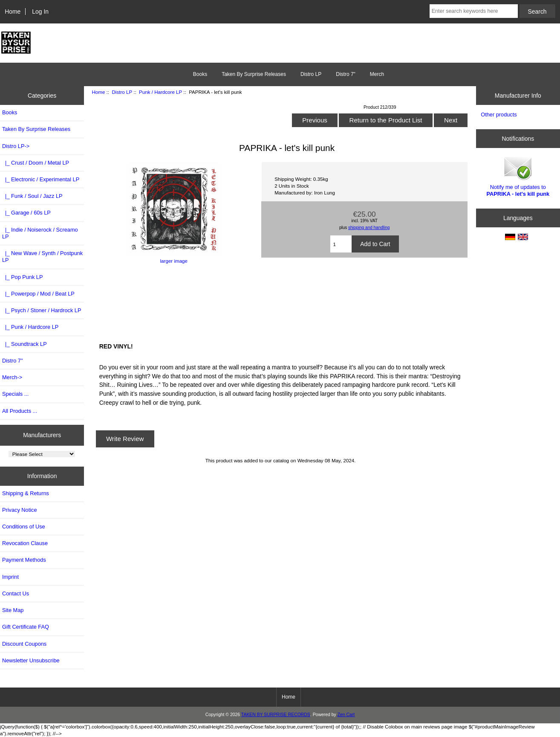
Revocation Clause (25, 543)
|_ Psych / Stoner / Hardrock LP (42, 310)
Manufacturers (42, 435)
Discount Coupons (24, 644)
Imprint (10, 577)
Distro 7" (346, 74)
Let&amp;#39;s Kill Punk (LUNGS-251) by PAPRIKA (281, 302)
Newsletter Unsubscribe (31, 660)
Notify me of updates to (518, 176)
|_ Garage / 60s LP (26, 213)
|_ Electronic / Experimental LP (41, 179)
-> (16, 146)
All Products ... (20, 411)
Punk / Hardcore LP (160, 92)
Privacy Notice (19, 510)
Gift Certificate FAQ (26, 627)
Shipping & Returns (26, 493)
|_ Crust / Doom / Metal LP (36, 163)
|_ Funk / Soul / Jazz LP (32, 196)
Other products (499, 115)
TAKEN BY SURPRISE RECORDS (276, 715)
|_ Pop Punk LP (22, 277)
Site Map (13, 610)
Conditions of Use (24, 527)
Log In (40, 12)
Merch (377, 74)
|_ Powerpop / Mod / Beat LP (38, 294)
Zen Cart (346, 715)
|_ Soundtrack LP (25, 344)
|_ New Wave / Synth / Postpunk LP (42, 257)
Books (200, 74)
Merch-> (12, 377)
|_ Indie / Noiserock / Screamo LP (40, 233)
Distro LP (122, 92)
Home (13, 12)
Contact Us (16, 593)
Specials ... (15, 394)
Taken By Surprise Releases (254, 74)
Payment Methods (24, 560)
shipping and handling (369, 228)
